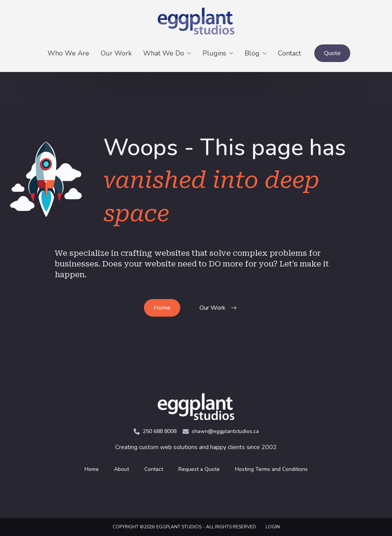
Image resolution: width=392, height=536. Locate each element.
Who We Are (68, 53)
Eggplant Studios (179, 527)
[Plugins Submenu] (233, 53)
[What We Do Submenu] (190, 53)
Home (92, 469)
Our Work (116, 53)
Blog (252, 53)
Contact (289, 53)
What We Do (164, 53)
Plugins (214, 53)
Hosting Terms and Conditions (271, 469)
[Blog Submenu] (266, 53)
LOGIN (273, 527)
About (122, 469)
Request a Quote (199, 469)
